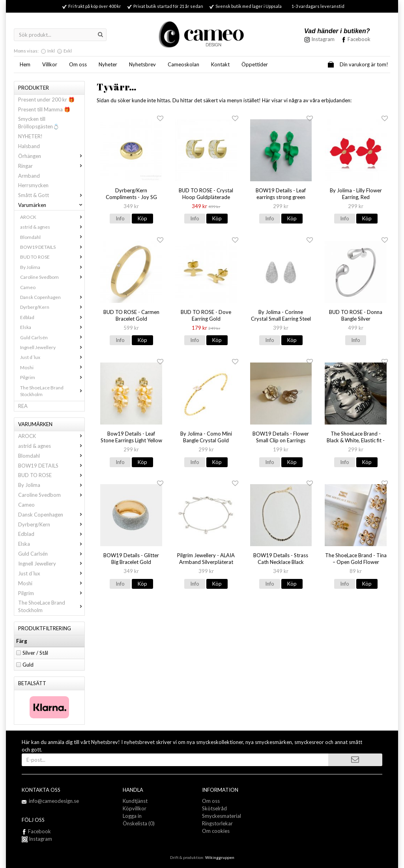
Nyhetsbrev (142, 64)
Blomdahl (52, 237)
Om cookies (216, 831)
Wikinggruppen (220, 857)
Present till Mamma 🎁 (44, 109)
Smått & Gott (51, 195)
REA (23, 406)
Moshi (52, 367)
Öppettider (255, 64)
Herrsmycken (33, 185)
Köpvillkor (135, 808)
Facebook (359, 39)
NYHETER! (30, 136)
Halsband (29, 146)
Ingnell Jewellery (52, 347)
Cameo (28, 287)
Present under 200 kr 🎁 (46, 100)
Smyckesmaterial (222, 816)
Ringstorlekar (217, 823)
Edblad (52, 317)
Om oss (78, 64)
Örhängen (51, 156)
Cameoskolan (183, 64)
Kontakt (220, 64)
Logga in (132, 816)
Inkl (51, 51)
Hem (25, 64)
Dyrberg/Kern (52, 307)
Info (120, 218)
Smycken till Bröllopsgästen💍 (39, 123)
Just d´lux (52, 357)
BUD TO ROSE (52, 257)
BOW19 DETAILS (52, 247)
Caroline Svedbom (52, 277)
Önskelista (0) (139, 823)
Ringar (51, 166)
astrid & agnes (52, 227)
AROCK (52, 217)
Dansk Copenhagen (52, 297)
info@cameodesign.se (54, 801)
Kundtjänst (135, 801)
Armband (29, 176)
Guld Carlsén (52, 337)
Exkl (68, 51)
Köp (142, 218)
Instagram (37, 839)
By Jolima (52, 267)
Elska (52, 327)
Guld (28, 665)
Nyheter (108, 64)
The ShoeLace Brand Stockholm (52, 391)
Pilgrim (52, 377)
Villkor (50, 64)
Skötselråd (214, 808)
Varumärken (51, 205)
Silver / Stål (35, 653)
